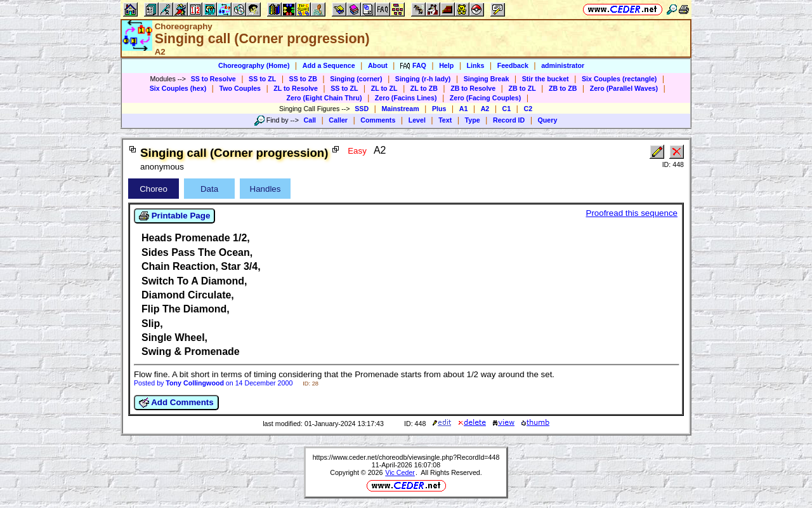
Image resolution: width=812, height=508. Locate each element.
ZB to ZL (522, 88)
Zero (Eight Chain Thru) (324, 98)
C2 (528, 109)
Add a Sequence (329, 65)
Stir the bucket (546, 79)
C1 (507, 109)
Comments (378, 120)
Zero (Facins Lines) (406, 98)
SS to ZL (262, 79)
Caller (338, 120)
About (378, 65)
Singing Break (487, 79)
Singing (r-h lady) (423, 79)
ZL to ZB (424, 88)
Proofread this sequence (632, 213)
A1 (464, 109)
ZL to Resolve (296, 88)
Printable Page (174, 216)
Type (473, 120)
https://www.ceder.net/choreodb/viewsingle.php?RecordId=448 (406, 457)
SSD (362, 109)
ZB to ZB (563, 88)
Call (310, 120)
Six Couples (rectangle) (619, 79)
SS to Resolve (213, 79)
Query (548, 120)
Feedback (513, 65)
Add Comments (176, 403)
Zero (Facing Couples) (486, 98)
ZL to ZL (384, 88)
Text (445, 120)
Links (476, 65)
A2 (485, 109)
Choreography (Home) (254, 65)
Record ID (509, 120)
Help (446, 65)
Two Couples (240, 88)
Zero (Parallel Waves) (624, 88)
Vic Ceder (400, 472)
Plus (439, 109)
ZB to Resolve (473, 88)
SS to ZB (303, 79)
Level (417, 120)
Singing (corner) (356, 79)
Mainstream (400, 109)
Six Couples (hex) (178, 88)
